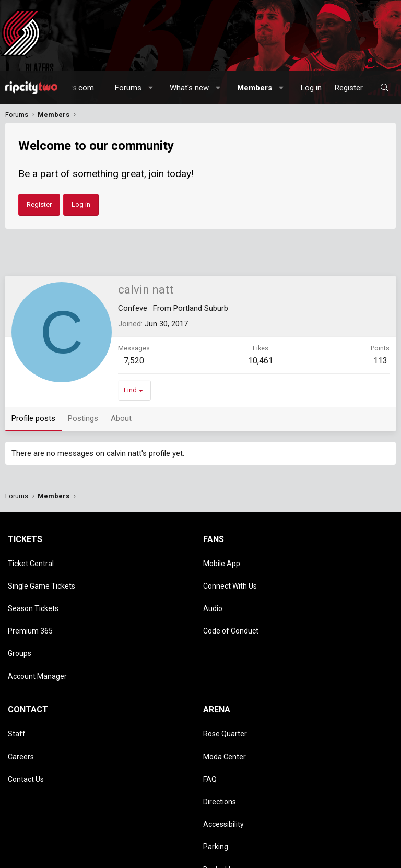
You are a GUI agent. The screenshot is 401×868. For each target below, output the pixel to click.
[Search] (385, 88)
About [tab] (121, 418)
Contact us (21, 857)
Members (255, 88)
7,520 (134, 361)
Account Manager (37, 635)
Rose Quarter (225, 685)
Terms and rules (67, 857)
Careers (21, 700)
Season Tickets (33, 590)
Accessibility (223, 745)
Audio (213, 590)
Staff (17, 685)
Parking (216, 760)
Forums (128, 88)
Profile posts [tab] (33, 418)
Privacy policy (116, 857)
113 (380, 361)
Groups (20, 620)
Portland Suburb (201, 308)
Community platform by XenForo (96, 830)
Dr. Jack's (218, 776)
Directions (220, 730)
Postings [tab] (83, 418)
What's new (189, 88)
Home (171, 857)
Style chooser (31, 846)
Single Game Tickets (42, 574)
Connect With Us (230, 574)
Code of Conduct (231, 605)
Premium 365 (30, 605)
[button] (151, 88)
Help (150, 857)
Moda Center (225, 700)
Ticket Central (31, 560)
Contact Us (26, 715)
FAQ (210, 715)
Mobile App (222, 560)
